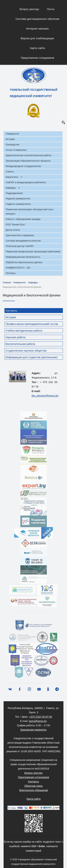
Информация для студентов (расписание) (32, 357)
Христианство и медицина (20, 235)
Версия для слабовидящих (38, 38)
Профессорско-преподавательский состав (32, 324)
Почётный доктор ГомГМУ (20, 246)
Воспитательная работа (20, 344)
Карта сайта (38, 48)
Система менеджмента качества (23, 241)
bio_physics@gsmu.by (45, 396)
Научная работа (16, 337)
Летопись (11, 273)
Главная (7, 283)
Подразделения (14, 193)
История (10, 139)
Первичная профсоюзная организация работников (33, 251)
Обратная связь (33, 786)
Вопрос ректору (29, 9)
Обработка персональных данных (24, 262)
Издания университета (18, 199)
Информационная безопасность (23, 257)
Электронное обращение (33, 790)
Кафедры (11, 188)
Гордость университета (18, 204)
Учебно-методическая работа (24, 331)
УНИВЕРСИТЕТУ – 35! (18, 268)
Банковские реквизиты (33, 730)
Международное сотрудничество (23, 166)
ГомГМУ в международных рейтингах (26, 182)
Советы (10, 172)
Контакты (11, 311)
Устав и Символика (16, 150)
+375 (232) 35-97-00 (41, 717)
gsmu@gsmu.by (38, 721)
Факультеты (12, 177)
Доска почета (13, 230)
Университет (13, 134)
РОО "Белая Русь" (16, 224)
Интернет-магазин (38, 29)
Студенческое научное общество (26, 351)
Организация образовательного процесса (28, 161)
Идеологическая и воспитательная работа (28, 155)
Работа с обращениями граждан (23, 219)
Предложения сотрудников (37, 58)
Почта (51, 9)
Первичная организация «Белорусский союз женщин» (29, 212)
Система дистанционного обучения (37, 19)
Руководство (13, 145)
